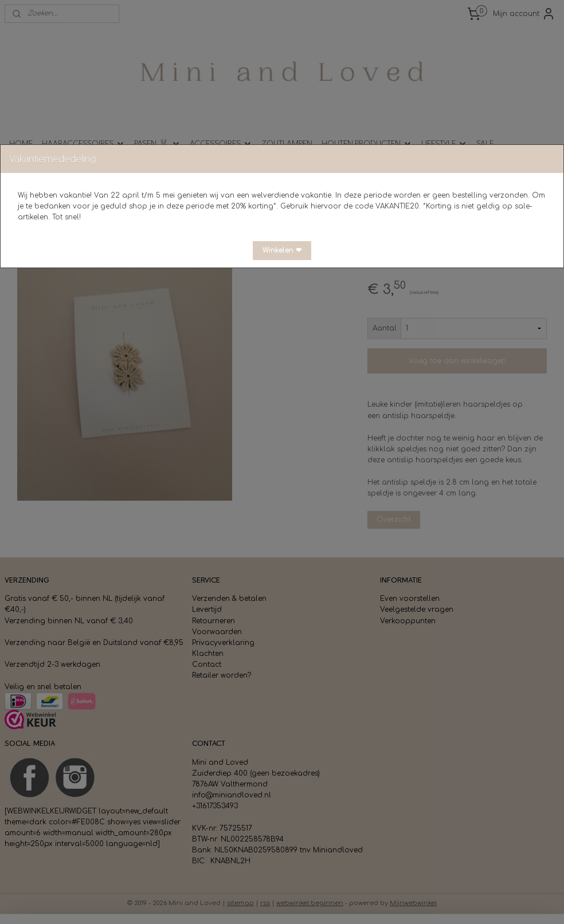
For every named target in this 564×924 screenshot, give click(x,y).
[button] (282, 251)
